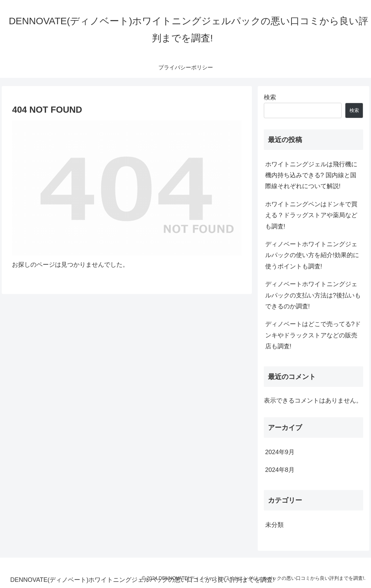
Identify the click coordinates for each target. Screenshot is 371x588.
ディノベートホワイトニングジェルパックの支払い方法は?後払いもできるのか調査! (313, 295)
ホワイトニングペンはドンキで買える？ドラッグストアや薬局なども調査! (311, 215)
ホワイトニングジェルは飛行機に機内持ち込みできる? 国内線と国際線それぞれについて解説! (311, 175)
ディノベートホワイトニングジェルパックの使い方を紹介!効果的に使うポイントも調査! (312, 255)
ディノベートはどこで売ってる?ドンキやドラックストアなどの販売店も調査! (313, 335)
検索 (270, 97)
